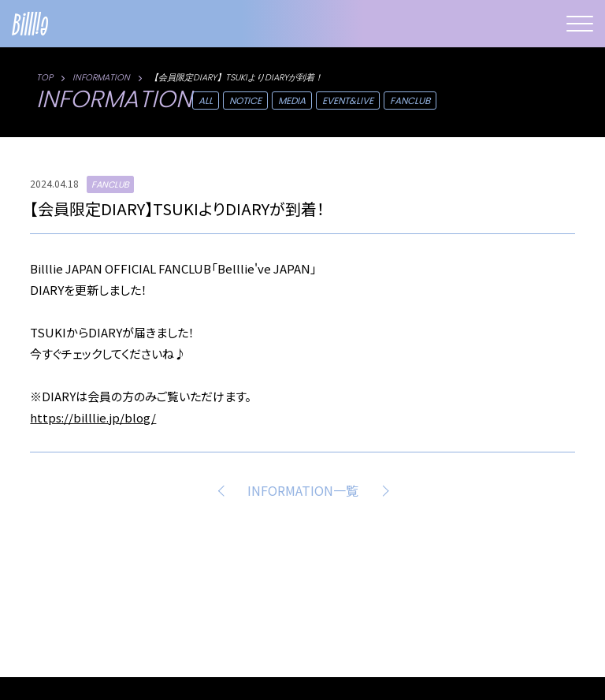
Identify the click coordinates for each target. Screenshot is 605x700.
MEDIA (292, 101)
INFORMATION (101, 77)
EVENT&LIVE (348, 101)
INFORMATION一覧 (303, 490)
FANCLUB (410, 101)
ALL (206, 101)
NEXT (382, 490)
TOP (45, 77)
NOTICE (245, 101)
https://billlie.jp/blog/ (93, 417)
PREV (224, 490)
